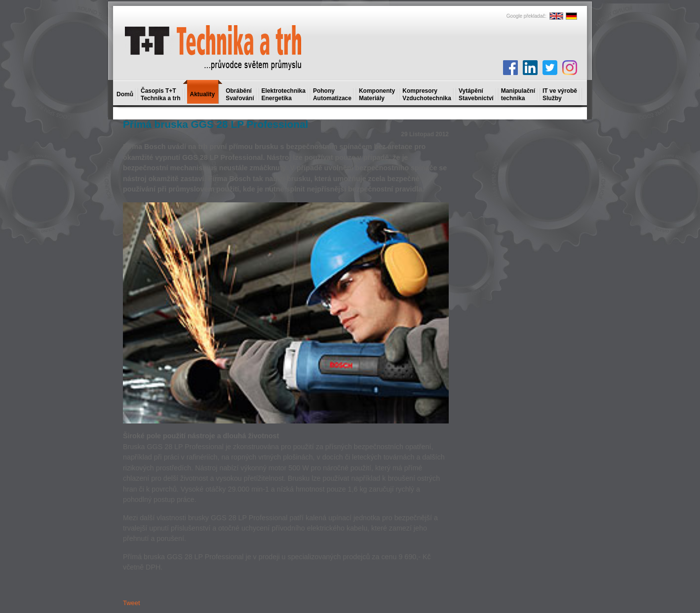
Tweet (132, 603)
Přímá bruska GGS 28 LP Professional (215, 124)
